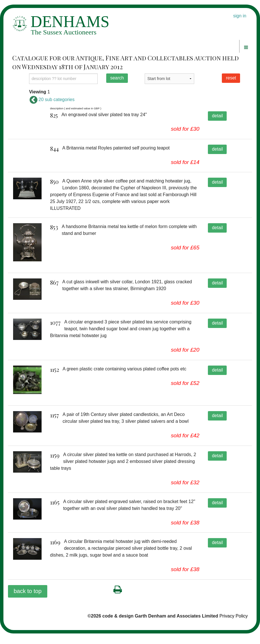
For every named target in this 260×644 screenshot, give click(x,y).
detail (217, 116)
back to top (28, 602)
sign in (240, 16)
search (117, 78)
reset (231, 78)
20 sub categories (52, 100)
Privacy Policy (234, 626)
